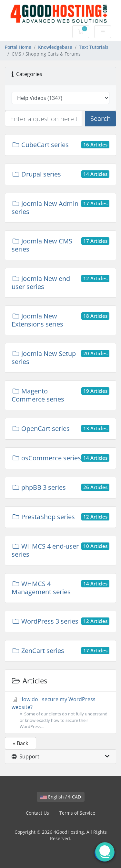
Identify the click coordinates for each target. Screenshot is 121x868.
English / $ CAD (61, 797)
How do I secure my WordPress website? (60, 713)
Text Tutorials (94, 47)
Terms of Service (77, 813)
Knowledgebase (55, 47)
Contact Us (37, 813)
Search (101, 118)
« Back (20, 743)
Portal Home (18, 47)
